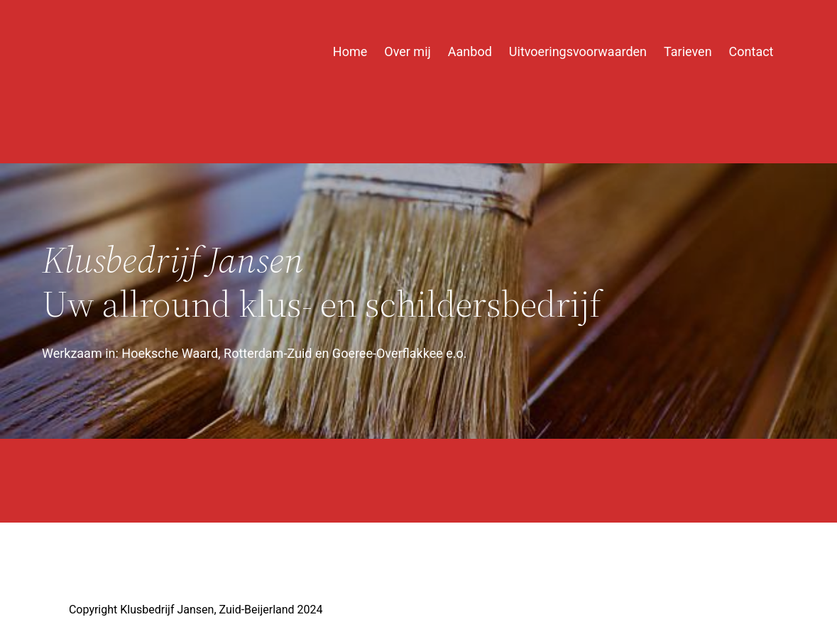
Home (350, 51)
